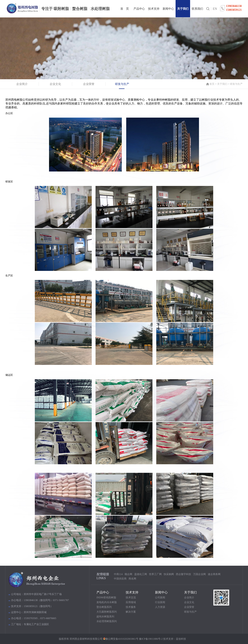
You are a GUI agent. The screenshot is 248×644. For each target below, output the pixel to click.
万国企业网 (199, 574)
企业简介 (189, 597)
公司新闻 (160, 597)
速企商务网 (214, 574)
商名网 (132, 579)
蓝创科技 (181, 639)
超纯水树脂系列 (105, 616)
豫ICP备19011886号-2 (151, 639)
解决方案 (131, 612)
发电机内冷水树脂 (107, 602)
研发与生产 (236, 84)
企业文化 (189, 602)
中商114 (118, 574)
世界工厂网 (155, 574)
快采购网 (169, 574)
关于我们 (183, 9)
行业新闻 (160, 602)
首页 (212, 84)
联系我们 (197, 9)
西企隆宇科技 (183, 574)
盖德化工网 (141, 574)
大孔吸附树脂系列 (107, 612)
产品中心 (139, 9)
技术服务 (131, 607)
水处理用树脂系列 (107, 621)
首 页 (125, 9)
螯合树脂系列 (104, 607)
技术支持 (154, 9)
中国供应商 (120, 579)
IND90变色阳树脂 (106, 597)
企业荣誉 (189, 607)
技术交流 (131, 597)
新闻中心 (168, 9)
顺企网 (128, 574)
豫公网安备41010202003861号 (122, 639)
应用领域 (131, 602)
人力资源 (160, 607)
